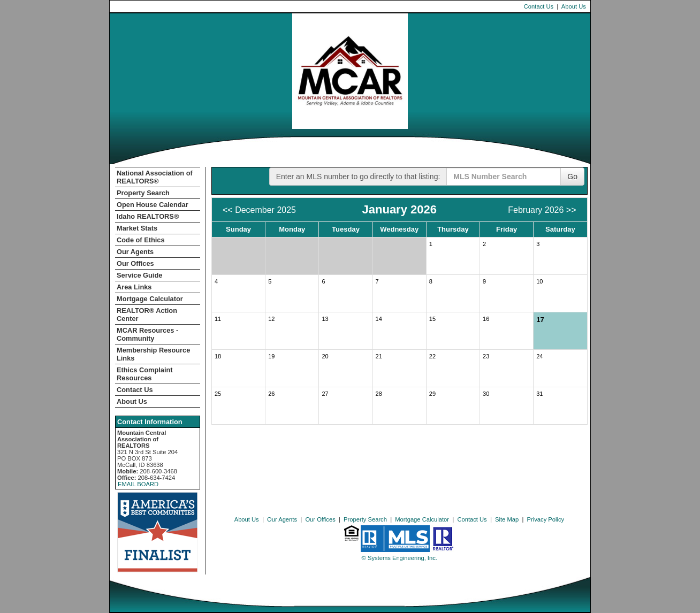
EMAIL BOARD (138, 484)
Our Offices (135, 263)
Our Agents (135, 252)
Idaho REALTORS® (148, 216)
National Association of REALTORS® (155, 177)
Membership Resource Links (153, 354)
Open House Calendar (153, 205)
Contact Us (539, 6)
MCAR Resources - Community (147, 334)
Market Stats (137, 228)
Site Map (507, 519)
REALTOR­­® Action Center (147, 315)
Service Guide (139, 275)
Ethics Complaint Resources (145, 374)
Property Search (143, 193)
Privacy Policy (546, 519)
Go (572, 177)
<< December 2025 (259, 210)
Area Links (134, 287)
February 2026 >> (542, 210)
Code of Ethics (141, 240)
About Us (574, 6)
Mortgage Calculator (150, 299)
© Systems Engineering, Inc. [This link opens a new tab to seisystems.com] (400, 558)
